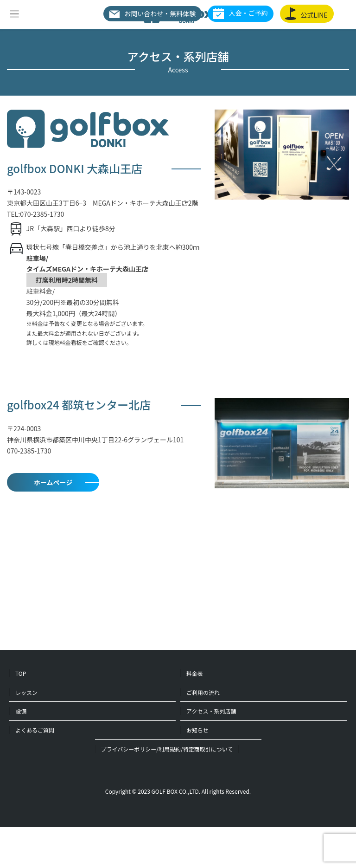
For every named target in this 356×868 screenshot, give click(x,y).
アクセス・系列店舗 (211, 711)
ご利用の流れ (203, 692)
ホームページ (53, 482)
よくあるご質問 (35, 730)
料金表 (195, 673)
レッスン (26, 692)
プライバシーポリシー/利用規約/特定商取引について (167, 749)
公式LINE (306, 14)
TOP (21, 673)
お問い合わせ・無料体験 (152, 13)
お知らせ (197, 730)
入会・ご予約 (240, 14)
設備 (21, 711)
